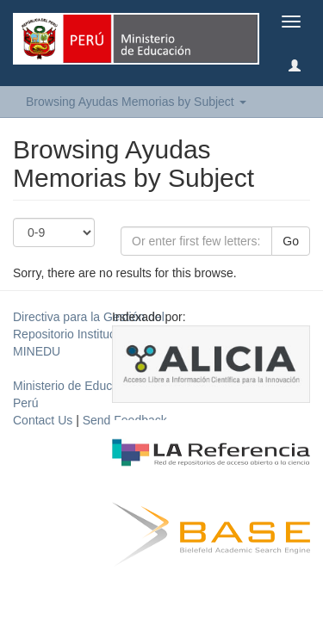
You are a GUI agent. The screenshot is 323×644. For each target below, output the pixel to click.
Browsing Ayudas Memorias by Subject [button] (136, 102)
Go (291, 241)
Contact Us (43, 420)
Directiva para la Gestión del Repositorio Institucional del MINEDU (89, 334)
